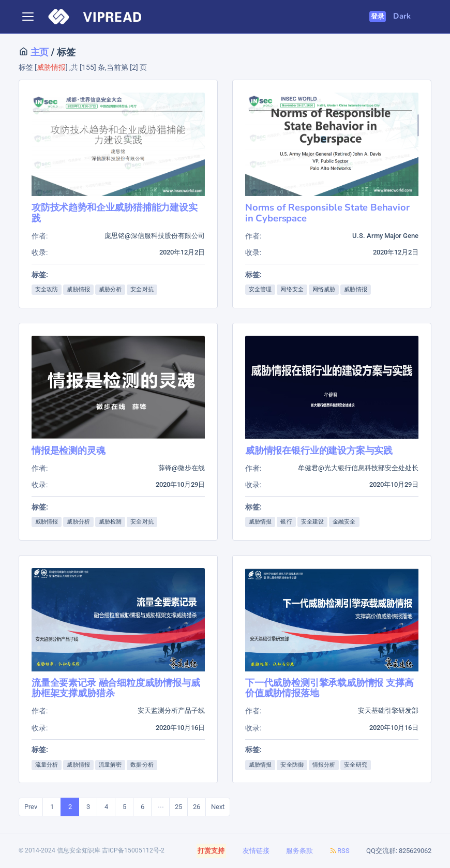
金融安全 (344, 522)
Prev (31, 807)
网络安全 (292, 289)
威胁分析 (110, 289)
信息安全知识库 (79, 850)
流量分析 (47, 765)
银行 (286, 522)
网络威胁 (324, 289)
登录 (378, 17)
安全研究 (355, 765)
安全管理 (260, 289)
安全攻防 (47, 289)
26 (197, 807)
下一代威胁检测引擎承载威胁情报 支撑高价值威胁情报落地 (329, 688)
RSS (340, 851)
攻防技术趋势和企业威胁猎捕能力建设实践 (115, 212)
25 (178, 807)
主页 (38, 52)
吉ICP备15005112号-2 (133, 850)
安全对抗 (142, 289)
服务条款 (299, 851)
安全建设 (312, 522)
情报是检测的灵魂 (69, 450)
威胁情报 (78, 289)
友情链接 (256, 851)
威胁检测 (110, 522)
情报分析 (324, 765)
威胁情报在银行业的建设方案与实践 (319, 450)
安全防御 (292, 765)
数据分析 (142, 765)
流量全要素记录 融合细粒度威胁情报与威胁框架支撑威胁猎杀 (116, 688)
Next (218, 807)
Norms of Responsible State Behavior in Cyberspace (327, 212)
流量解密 (110, 765)
